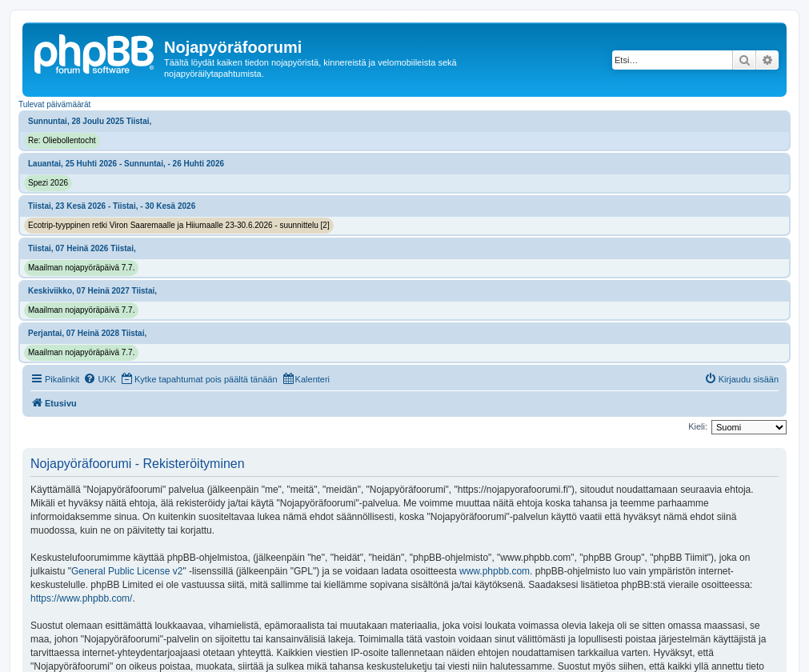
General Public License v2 (127, 571)
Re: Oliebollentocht (62, 140)
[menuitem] (100, 379)
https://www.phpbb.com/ (81, 598)
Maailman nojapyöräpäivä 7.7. (81, 268)
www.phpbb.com (495, 571)
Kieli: (698, 426)
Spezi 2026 (48, 183)
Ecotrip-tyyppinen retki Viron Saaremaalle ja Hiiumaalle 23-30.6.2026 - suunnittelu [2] (179, 225)
